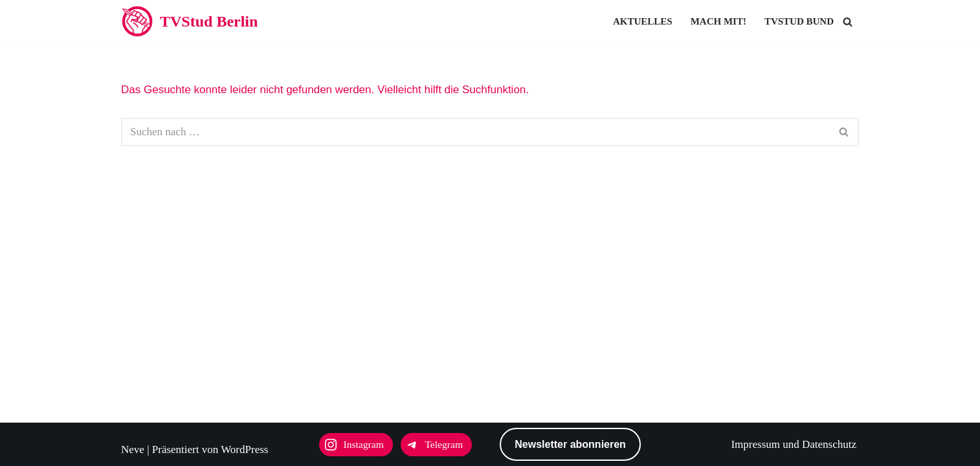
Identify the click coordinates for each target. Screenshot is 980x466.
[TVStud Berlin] (189, 21)
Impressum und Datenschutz (794, 444)
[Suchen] (848, 22)
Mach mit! (718, 21)
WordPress (244, 449)
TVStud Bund (799, 21)
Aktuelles (643, 21)
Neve (133, 449)
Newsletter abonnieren (570, 444)
